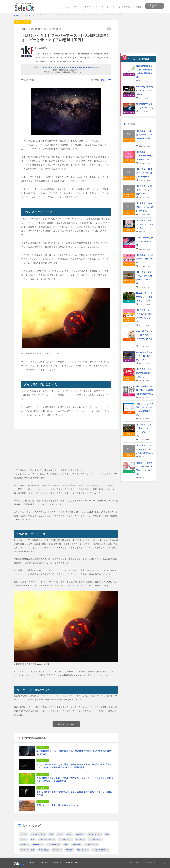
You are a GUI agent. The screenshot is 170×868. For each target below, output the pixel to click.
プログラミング (91, 7)
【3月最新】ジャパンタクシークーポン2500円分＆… (145, 449)
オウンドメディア (65, 839)
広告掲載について (72, 862)
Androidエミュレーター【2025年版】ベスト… (144, 356)
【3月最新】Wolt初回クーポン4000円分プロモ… (145, 207)
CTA (33, 839)
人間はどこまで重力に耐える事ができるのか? (58, 805)
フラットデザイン (95, 839)
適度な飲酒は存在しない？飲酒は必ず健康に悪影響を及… (144, 71)
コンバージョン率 (53, 845)
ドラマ (69, 834)
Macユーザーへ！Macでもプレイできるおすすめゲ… (144, 297)
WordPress (57, 850)
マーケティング (108, 7)
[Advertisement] (66, 452)
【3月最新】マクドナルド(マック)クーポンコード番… (144, 278)
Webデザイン (38, 845)
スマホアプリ (44, 850)
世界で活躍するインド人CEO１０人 (144, 106)
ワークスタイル (125, 7)
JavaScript (76, 845)
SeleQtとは (33, 862)
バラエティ (80, 834)
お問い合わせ (57, 862)
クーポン (23, 834)
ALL (67, 7)
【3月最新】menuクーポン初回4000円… (145, 259)
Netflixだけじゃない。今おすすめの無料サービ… (145, 91)
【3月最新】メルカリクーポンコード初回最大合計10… (144, 137)
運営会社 (45, 862)
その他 (138, 7)
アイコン (23, 839)
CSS (66, 845)
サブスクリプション (38, 834)
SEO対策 (69, 850)
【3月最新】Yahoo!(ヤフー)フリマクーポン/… (145, 156)
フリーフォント (83, 850)
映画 (51, 834)
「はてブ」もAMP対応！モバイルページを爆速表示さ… (145, 409)
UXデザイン (80, 839)
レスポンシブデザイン (101, 850)
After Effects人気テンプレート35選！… (145, 242)
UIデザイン (24, 845)
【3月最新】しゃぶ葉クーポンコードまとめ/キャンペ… (144, 430)
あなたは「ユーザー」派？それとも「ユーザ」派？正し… (144, 337)
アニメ (60, 834)
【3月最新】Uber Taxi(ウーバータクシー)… (145, 224)
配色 (107, 834)
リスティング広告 (91, 845)
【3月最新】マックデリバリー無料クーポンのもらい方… (144, 316)
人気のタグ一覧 (153, 6)
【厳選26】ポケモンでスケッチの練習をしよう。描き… (144, 468)
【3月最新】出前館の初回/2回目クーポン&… (144, 373)
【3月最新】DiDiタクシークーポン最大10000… (144, 190)
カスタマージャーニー (47, 839)
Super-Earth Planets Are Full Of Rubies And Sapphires (70, 67)
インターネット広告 (27, 850)
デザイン (77, 7)
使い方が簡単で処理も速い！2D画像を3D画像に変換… (145, 390)
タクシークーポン (95, 834)
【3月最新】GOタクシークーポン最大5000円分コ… (144, 173)
